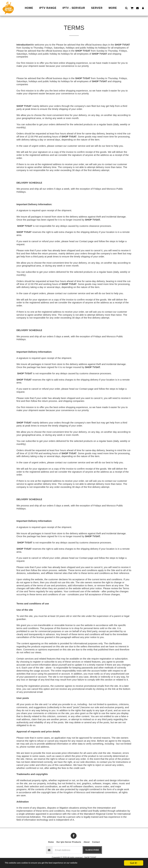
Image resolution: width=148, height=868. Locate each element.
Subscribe (92, 850)
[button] (126, 8)
